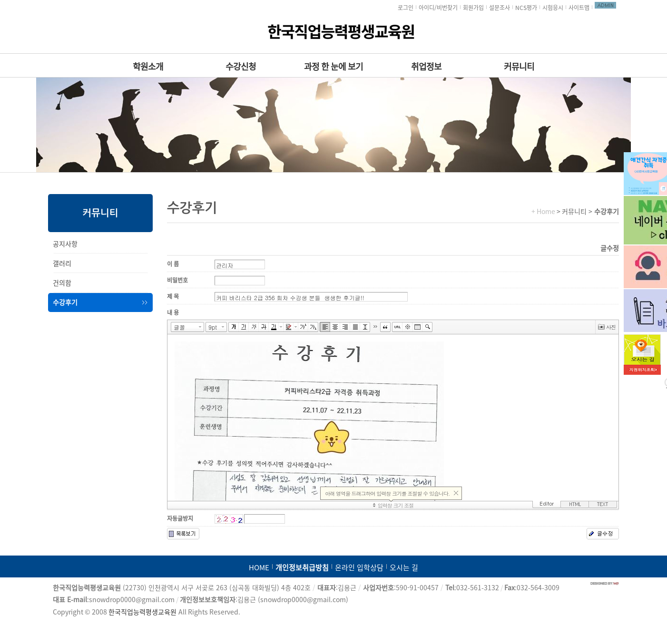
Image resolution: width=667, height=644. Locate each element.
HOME (259, 568)
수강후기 (65, 302)
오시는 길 (404, 568)
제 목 (173, 296)
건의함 (62, 283)
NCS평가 (526, 8)
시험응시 (553, 8)
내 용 (173, 312)
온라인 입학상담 (359, 568)
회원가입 (473, 8)
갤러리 (62, 263)
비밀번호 (177, 280)
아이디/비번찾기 (438, 8)
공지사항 (65, 244)
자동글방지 (180, 518)
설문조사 (500, 8)
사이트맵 (579, 8)
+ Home (543, 212)
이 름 (173, 264)
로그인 (406, 8)
